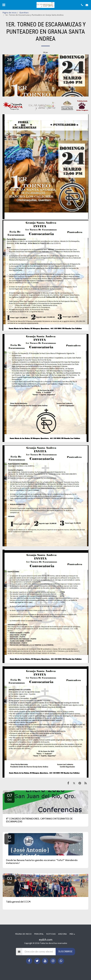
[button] (4, 5)
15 (9, 838)
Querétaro (24, 13)
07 (9, 797)
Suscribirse (65, 951)
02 (9, 880)
